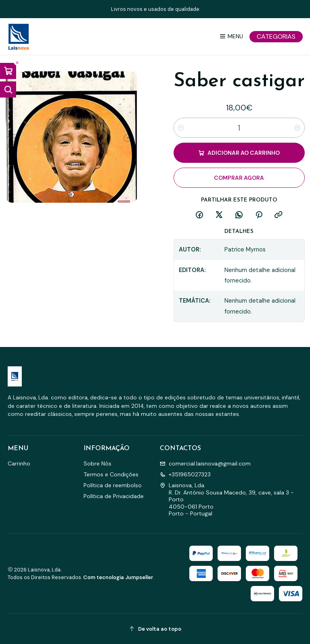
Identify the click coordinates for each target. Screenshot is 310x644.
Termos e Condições (111, 474)
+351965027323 (185, 474)
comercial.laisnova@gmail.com (205, 463)
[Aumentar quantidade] (297, 128)
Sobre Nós (97, 463)
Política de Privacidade (114, 496)
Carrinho (19, 463)
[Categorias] (276, 37)
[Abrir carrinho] (8, 71)
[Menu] (231, 36)
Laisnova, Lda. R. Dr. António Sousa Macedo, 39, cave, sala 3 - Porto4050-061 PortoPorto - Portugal (227, 499)
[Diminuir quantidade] (181, 128)
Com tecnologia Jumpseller (118, 577)
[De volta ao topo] (155, 629)
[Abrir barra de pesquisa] (8, 89)
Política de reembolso (113, 485)
